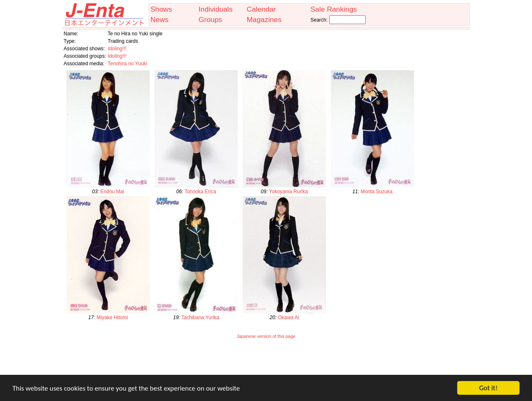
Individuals (216, 9)
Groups (211, 20)
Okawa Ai (289, 317)
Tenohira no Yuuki (127, 64)
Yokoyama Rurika (288, 192)
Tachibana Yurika (200, 317)
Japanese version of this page (266, 336)
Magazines (264, 20)
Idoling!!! (117, 49)
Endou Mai (112, 192)
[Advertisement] (266, 362)
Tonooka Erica (200, 192)
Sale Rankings (334, 9)
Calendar (261, 9)
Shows (161, 9)
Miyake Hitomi (112, 317)
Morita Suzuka (377, 192)
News (159, 20)
